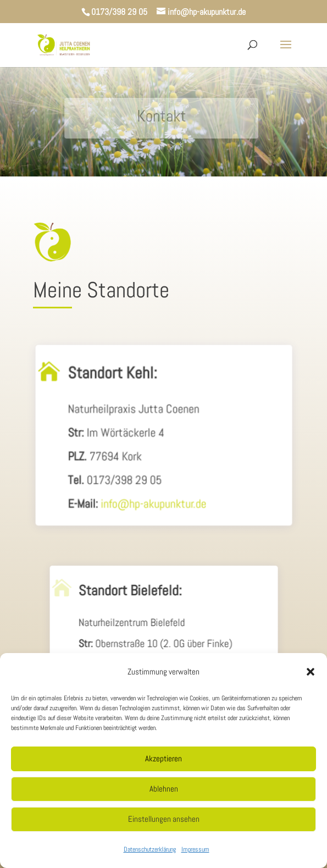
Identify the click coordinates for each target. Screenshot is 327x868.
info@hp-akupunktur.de (154, 504)
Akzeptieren (163, 758)
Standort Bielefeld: (131, 596)
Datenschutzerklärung (150, 849)
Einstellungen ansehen (164, 819)
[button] (311, 672)
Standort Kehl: (113, 377)
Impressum (195, 849)
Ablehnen (164, 789)
